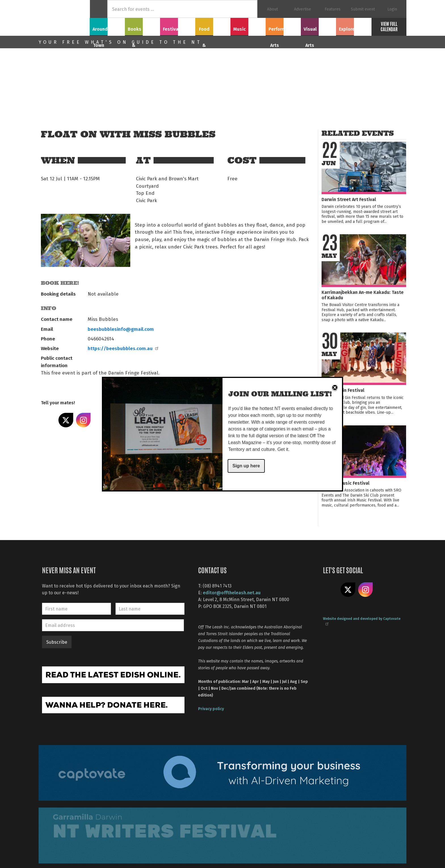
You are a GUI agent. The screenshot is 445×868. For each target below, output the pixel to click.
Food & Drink (213, 26)
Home (99, 9)
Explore (354, 26)
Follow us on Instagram (366, 590)
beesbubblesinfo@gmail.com (121, 329)
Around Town (107, 26)
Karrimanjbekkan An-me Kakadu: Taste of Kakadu (363, 295)
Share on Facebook (48, 420)
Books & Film (143, 26)
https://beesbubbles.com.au (123, 348)
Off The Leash (64, 18)
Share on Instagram (83, 420)
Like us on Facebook (330, 590)
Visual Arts (319, 26)
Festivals (178, 26)
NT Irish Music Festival (346, 483)
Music (248, 26)
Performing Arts (283, 26)
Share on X (66, 420)
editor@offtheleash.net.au (232, 592)
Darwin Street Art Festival (349, 199)
